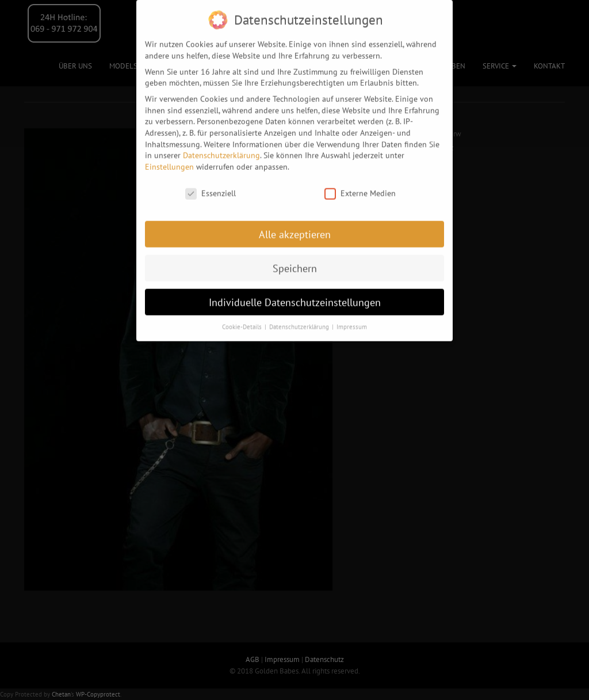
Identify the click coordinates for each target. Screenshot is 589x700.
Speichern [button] (295, 262)
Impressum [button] (352, 320)
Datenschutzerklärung (221, 149)
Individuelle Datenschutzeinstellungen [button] (295, 296)
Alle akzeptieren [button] (295, 228)
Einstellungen (169, 160)
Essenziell (211, 187)
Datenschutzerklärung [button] (300, 320)
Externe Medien (360, 187)
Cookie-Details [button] (243, 320)
